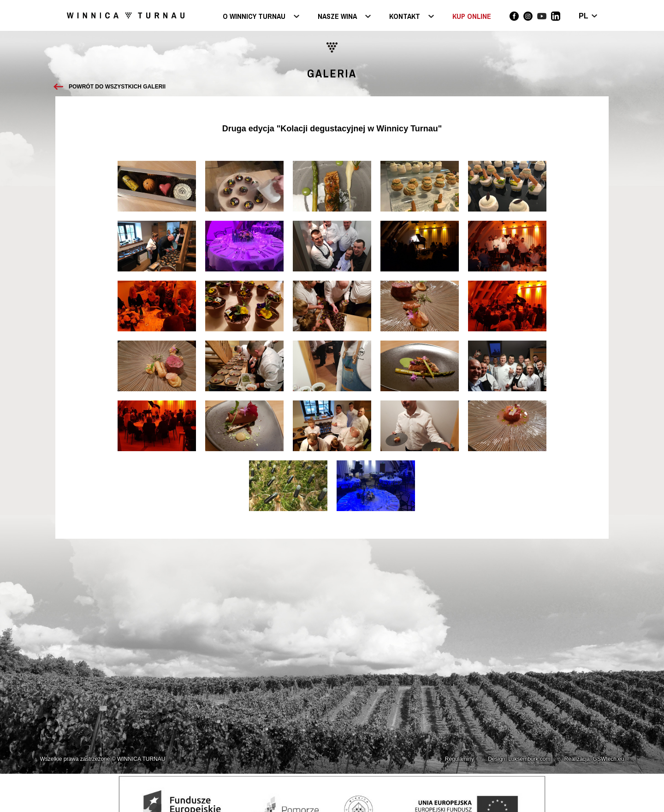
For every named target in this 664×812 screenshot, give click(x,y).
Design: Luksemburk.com (519, 759)
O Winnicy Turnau (254, 17)
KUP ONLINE (472, 16)
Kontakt (405, 17)
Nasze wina (337, 17)
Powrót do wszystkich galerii (117, 87)
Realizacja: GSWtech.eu (594, 759)
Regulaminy (459, 759)
